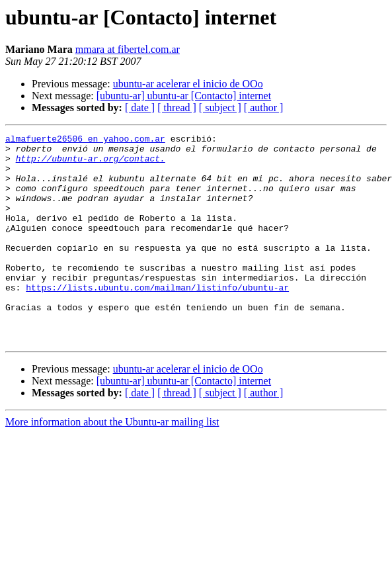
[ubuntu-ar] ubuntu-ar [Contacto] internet (184, 96)
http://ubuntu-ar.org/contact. (91, 164)
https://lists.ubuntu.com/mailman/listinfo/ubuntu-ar (157, 319)
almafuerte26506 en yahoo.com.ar (85, 140)
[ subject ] (220, 108)
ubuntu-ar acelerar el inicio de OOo (188, 84)
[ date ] (140, 108)
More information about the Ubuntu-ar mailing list (112, 463)
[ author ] (264, 108)
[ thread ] (177, 108)
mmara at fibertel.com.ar (128, 49)
